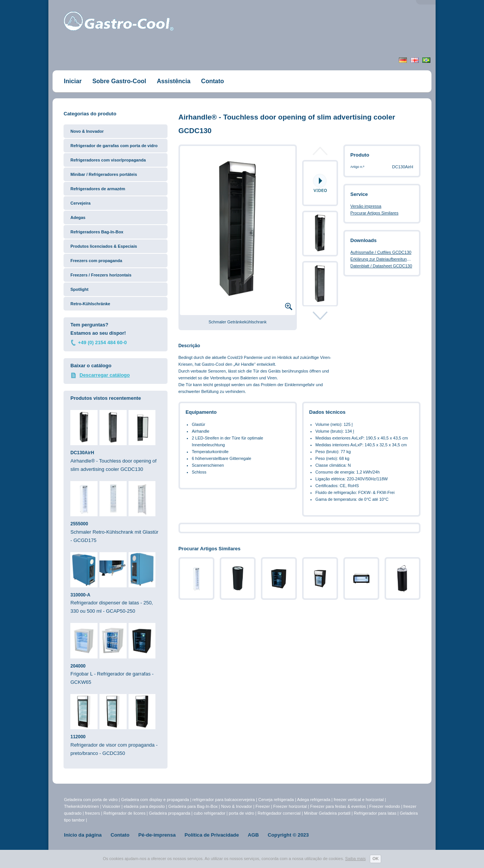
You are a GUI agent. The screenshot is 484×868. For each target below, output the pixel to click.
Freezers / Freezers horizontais (101, 275)
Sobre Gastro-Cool (119, 81)
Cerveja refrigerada (276, 800)
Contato (213, 81)
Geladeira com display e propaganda (156, 800)
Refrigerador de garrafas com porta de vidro (114, 146)
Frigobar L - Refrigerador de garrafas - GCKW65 (116, 654)
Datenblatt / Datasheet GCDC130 (381, 266)
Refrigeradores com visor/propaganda (108, 160)
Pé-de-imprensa (157, 835)
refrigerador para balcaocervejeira (224, 800)
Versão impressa (366, 206)
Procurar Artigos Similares (375, 213)
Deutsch (403, 60)
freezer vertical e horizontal (359, 800)
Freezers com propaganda (96, 261)
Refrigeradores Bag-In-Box (97, 232)
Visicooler (112, 806)
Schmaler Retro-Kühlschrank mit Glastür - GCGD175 (116, 512)
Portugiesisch (426, 60)
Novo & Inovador (87, 131)
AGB (253, 835)
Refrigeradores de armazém (98, 189)
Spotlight (79, 289)
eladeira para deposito (144, 806)
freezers (93, 813)
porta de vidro (242, 813)
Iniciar (73, 81)
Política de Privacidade (212, 835)
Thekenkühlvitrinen (81, 806)
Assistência (174, 81)
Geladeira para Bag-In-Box (194, 806)
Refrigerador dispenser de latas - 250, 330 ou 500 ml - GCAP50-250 (116, 583)
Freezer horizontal (290, 806)
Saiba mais (355, 859)
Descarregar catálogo (105, 375)
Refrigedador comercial (280, 813)
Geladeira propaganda (170, 813)
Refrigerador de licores (125, 813)
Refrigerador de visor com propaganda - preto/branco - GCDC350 (116, 725)
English (415, 60)
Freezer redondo (385, 806)
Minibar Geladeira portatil (328, 813)
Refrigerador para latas (375, 813)
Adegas (78, 217)
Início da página (83, 835)
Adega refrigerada (314, 800)
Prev (320, 153)
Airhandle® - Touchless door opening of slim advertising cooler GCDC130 (116, 441)
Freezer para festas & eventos (338, 806)
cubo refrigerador (209, 813)
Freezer (263, 806)
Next (320, 315)
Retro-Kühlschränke (90, 304)
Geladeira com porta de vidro (91, 800)
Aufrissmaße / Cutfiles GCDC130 (381, 252)
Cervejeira (80, 203)
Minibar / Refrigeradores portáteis (104, 174)
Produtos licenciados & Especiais (104, 246)
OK (376, 859)
